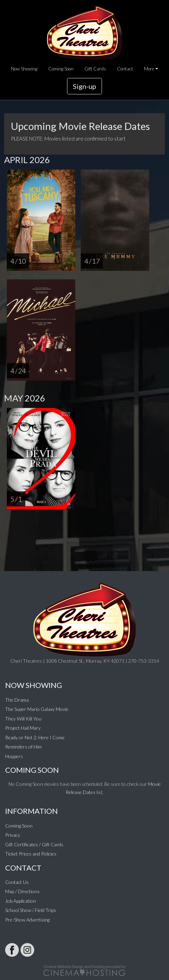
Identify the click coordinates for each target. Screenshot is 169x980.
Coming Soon (61, 69)
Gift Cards (95, 69)
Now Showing (24, 69)
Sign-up (84, 86)
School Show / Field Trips (31, 910)
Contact (125, 69)
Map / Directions (22, 891)
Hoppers (14, 756)
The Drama (17, 700)
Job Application (21, 901)
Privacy (13, 835)
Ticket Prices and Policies (31, 854)
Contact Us (17, 882)
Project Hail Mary (23, 728)
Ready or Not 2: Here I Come (35, 737)
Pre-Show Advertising (27, 920)
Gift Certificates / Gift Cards (34, 844)
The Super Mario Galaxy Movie (37, 709)
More (149, 69)
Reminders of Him (23, 747)
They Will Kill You (23, 719)
